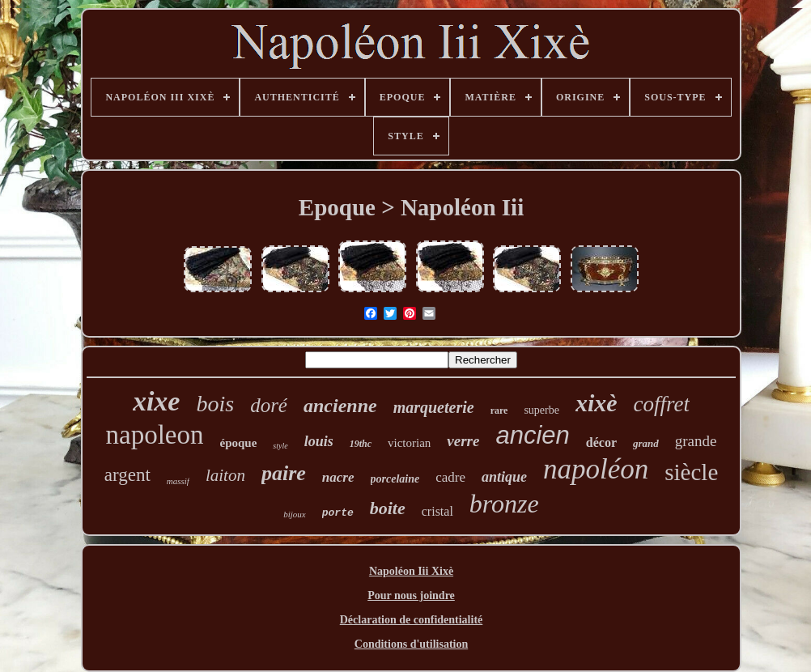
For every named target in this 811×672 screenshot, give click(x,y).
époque (238, 443)
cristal (437, 511)
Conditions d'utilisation (411, 644)
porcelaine (395, 479)
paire (284, 473)
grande (696, 441)
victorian (409, 443)
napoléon (596, 469)
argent (127, 475)
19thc (361, 444)
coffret (662, 404)
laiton (225, 475)
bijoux (295, 514)
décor (601, 442)
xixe (157, 401)
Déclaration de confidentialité (412, 620)
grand (646, 443)
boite (388, 508)
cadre (450, 477)
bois (215, 404)
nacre (338, 477)
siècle (691, 472)
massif (178, 481)
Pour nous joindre (411, 595)
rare (499, 410)
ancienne (340, 406)
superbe (541, 410)
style (280, 446)
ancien (532, 435)
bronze (504, 504)
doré (269, 405)
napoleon (155, 435)
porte (338, 513)
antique (504, 477)
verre (463, 441)
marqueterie (434, 407)
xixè (597, 403)
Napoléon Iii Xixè (411, 571)
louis (319, 441)
